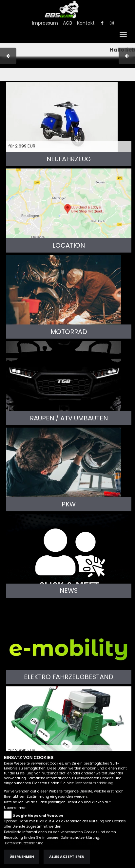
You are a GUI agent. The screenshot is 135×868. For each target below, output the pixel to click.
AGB (67, 23)
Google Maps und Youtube (38, 816)
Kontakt (86, 23)
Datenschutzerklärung (94, 783)
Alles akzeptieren (67, 857)
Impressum (45, 23)
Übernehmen (22, 857)
